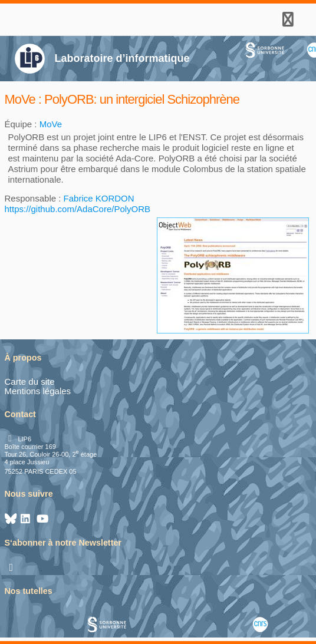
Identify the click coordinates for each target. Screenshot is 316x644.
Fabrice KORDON (99, 198)
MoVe (51, 124)
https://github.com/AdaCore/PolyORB (78, 209)
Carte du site (30, 382)
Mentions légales (38, 391)
